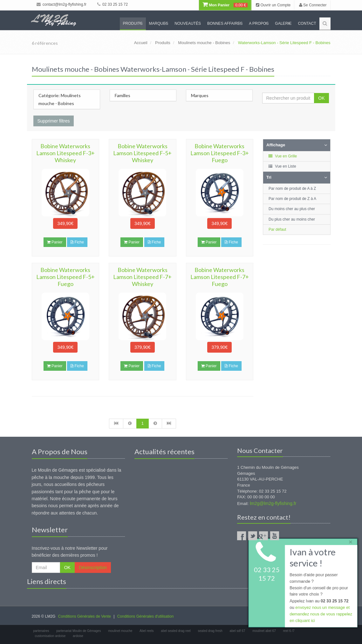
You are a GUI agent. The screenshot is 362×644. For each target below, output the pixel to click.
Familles (123, 95)
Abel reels (147, 631)
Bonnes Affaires (225, 23)
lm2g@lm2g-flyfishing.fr (273, 503)
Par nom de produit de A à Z (292, 189)
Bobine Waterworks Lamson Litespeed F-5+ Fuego (65, 277)
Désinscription (93, 568)
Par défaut (277, 229)
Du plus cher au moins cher (292, 219)
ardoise (78, 636)
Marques (159, 23)
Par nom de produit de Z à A (292, 199)
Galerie (283, 23)
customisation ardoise (50, 636)
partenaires (41, 631)
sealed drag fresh (210, 631)
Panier (55, 242)
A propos (259, 23)
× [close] (350, 541)
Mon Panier (225, 5)
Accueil (141, 43)
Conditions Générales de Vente (85, 616)
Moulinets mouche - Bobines (204, 43)
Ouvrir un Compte (273, 5)
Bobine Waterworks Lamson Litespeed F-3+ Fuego (220, 153)
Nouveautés (188, 23)
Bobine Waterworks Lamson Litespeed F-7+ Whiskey (142, 277)
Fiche (77, 242)
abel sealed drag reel (176, 631)
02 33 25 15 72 (113, 4)
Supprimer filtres (54, 121)
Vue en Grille (282, 156)
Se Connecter (313, 5)
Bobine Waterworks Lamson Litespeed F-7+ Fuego (220, 277)
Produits (133, 23)
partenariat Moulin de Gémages (79, 631)
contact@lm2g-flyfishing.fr (62, 4)
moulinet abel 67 (264, 631)
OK (321, 98)
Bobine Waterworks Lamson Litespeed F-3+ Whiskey (65, 153)
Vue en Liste (282, 166)
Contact (307, 23)
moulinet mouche (120, 631)
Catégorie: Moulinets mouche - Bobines (60, 99)
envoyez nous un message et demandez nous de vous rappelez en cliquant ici (321, 614)
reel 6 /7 (289, 631)
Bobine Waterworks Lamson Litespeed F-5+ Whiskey (142, 153)
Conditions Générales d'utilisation (146, 616)
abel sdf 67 (238, 631)
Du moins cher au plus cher (292, 209)
